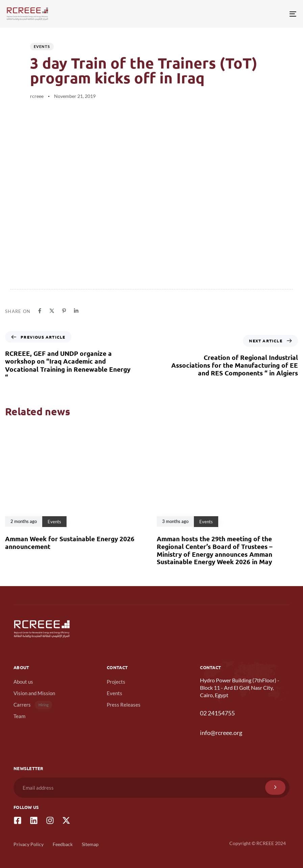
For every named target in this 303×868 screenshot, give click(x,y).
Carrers (33, 705)
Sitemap (90, 844)
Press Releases (124, 705)
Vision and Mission (34, 693)
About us (23, 682)
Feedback (63, 844)
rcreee (37, 96)
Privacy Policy (29, 844)
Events (42, 46)
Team (19, 716)
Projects (116, 682)
